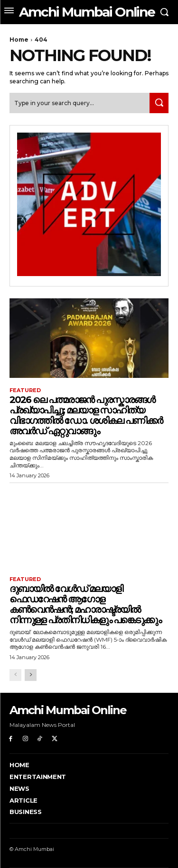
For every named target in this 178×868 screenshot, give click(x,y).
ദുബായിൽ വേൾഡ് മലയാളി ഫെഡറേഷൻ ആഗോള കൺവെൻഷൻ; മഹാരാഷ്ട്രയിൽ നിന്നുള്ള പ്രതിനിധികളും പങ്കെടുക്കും (85, 604)
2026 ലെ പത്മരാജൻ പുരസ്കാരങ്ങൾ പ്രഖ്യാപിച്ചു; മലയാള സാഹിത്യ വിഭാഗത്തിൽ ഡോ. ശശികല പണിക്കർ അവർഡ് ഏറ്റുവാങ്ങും (86, 415)
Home (19, 40)
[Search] (159, 103)
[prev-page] (15, 675)
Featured (25, 390)
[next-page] (31, 675)
